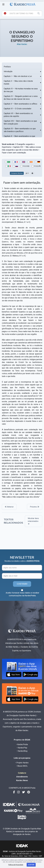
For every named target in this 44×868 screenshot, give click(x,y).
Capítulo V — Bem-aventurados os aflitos (20, 104)
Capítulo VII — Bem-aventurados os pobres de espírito (18, 115)
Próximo (35, 507)
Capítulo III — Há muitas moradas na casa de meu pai (21, 90)
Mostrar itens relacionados (33, 521)
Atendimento (22, 777)
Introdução (8, 71)
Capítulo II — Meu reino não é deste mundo (18, 82)
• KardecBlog (22, 751)
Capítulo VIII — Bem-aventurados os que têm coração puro (20, 122)
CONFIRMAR (22, 584)
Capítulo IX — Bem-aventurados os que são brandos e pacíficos (20, 130)
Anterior (9, 507)
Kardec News (22, 780)
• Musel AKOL (22, 766)
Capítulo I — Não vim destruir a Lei (18, 76)
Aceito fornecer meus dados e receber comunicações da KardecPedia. (22, 594)
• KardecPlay (22, 748)
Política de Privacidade (16, 865)
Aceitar (31, 865)
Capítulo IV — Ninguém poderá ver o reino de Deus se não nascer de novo (21, 98)
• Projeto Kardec (22, 763)
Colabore (22, 773)
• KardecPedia (22, 744)
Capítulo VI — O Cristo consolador (18, 109)
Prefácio (7, 67)
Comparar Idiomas (17, 173)
